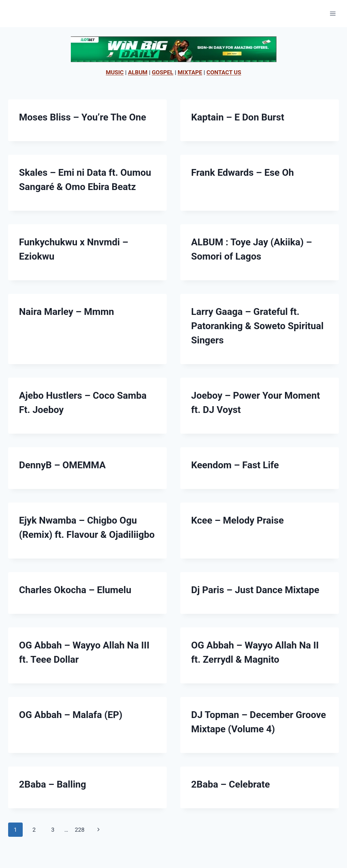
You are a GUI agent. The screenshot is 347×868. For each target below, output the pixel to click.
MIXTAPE (190, 72)
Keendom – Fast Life (235, 465)
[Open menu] (333, 13)
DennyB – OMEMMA (62, 465)
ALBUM (138, 72)
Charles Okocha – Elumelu (75, 590)
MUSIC (115, 72)
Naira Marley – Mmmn (66, 312)
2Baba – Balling (53, 784)
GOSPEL (163, 72)
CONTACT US (224, 72)
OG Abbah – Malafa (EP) (71, 715)
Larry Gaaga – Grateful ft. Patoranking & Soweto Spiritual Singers (257, 326)
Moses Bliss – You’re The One (83, 117)
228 (80, 830)
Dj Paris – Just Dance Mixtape (255, 590)
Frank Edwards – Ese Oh (242, 173)
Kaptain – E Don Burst (238, 117)
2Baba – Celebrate (230, 784)
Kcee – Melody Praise (237, 520)
